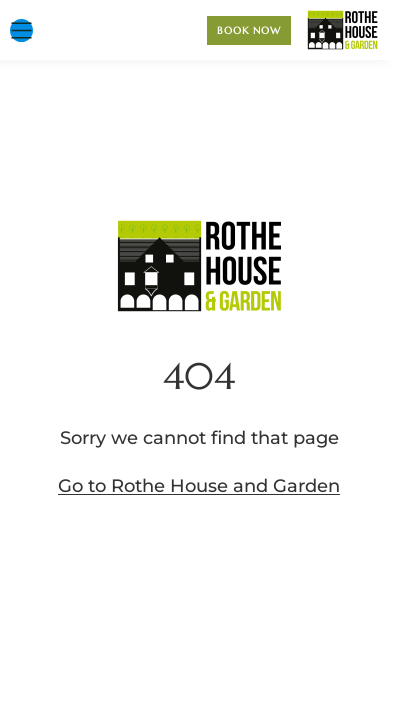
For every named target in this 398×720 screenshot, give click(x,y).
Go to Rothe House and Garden (199, 486)
